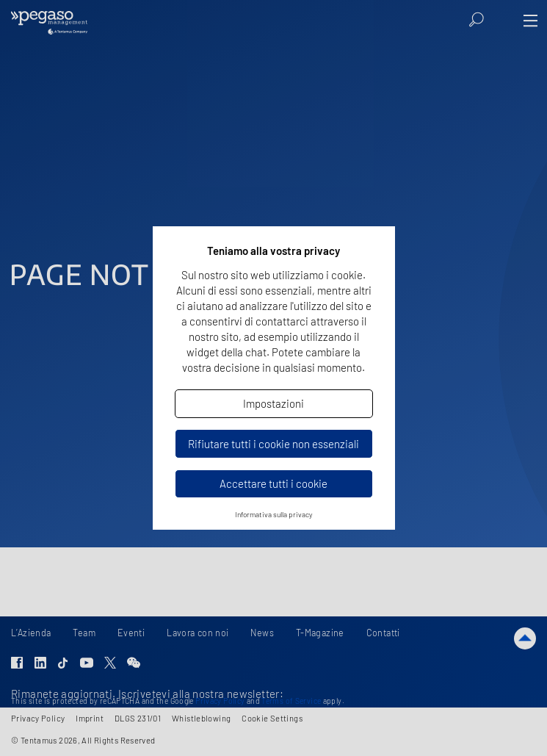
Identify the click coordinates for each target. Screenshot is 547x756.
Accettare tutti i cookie (273, 483)
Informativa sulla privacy (274, 514)
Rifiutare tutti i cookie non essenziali (273, 444)
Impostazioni (273, 403)
